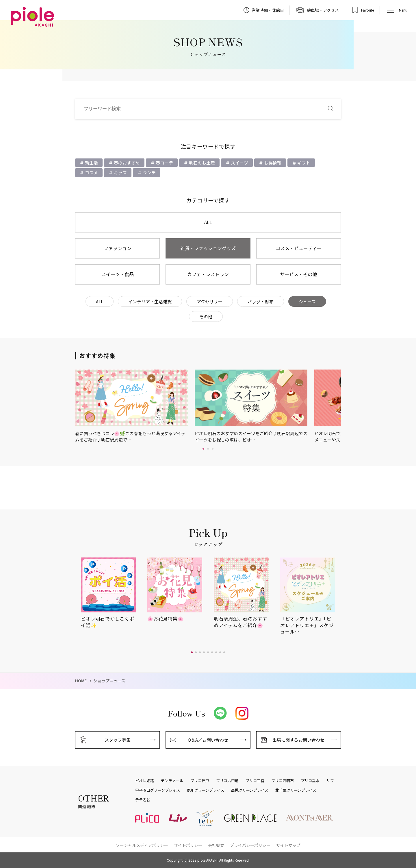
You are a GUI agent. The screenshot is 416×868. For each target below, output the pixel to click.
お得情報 (272, 163)
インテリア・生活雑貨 (150, 301)
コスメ (91, 172)
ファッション (118, 248)
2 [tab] (208, 449)
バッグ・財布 (261, 301)
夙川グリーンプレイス (206, 790)
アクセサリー (210, 301)
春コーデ (164, 163)
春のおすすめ (126, 163)
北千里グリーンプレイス (296, 790)
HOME (81, 681)
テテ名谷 (143, 800)
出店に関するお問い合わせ (298, 740)
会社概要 (216, 845)
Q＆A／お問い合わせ (208, 740)
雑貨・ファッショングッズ (208, 248)
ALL (208, 222)
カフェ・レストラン (208, 274)
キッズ (120, 172)
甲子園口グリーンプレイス (158, 790)
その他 (206, 316)
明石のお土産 (201, 163)
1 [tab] (203, 449)
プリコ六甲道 (227, 781)
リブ (330, 781)
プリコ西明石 (283, 781)
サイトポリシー (188, 845)
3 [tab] (213, 449)
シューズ (307, 301)
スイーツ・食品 (118, 274)
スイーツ (239, 163)
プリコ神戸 (200, 781)
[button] (192, 652)
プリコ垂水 (310, 781)
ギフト (303, 163)
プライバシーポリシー (250, 845)
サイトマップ (288, 845)
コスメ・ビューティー (299, 248)
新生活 (91, 163)
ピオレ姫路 (145, 781)
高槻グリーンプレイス (250, 790)
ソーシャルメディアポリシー (142, 845)
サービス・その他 (298, 274)
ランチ (149, 172)
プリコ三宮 (255, 781)
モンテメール (172, 781)
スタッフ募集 (118, 740)
